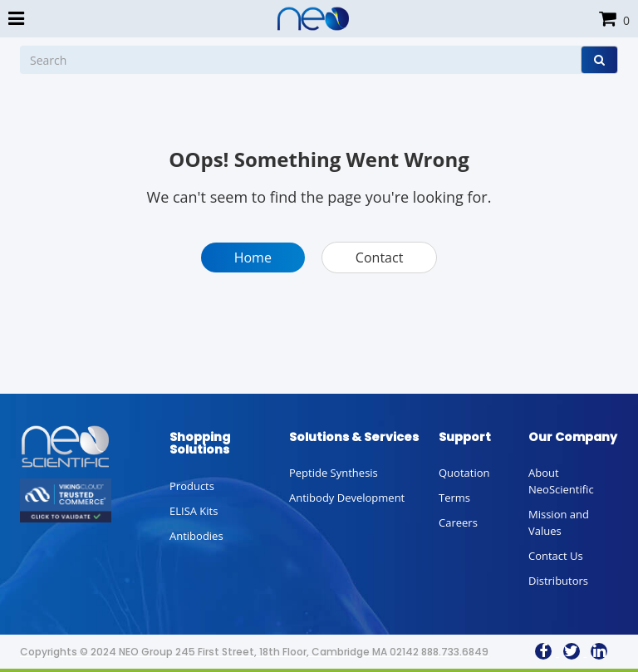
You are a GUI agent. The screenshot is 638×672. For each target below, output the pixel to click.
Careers (458, 522)
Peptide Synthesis (334, 473)
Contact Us (556, 556)
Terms (454, 498)
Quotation (464, 473)
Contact (379, 258)
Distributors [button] (558, 581)
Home (253, 258)
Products (192, 486)
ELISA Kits (194, 511)
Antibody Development (347, 498)
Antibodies (196, 536)
